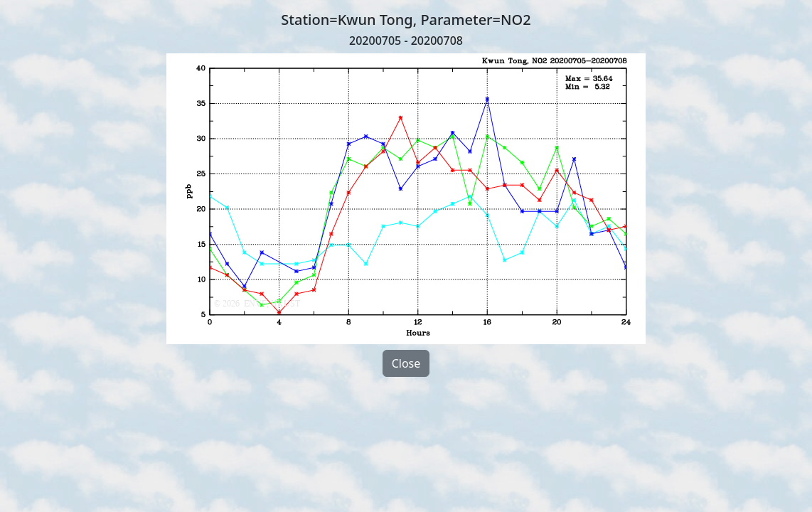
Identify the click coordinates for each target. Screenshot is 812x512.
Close (406, 363)
